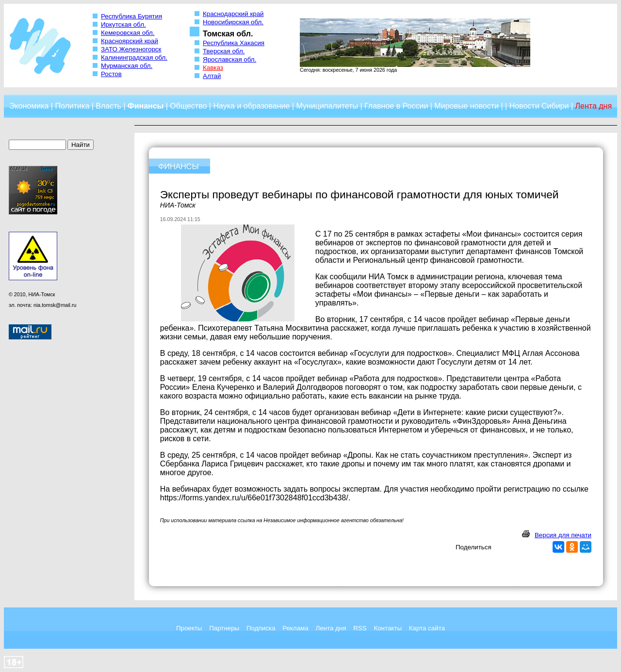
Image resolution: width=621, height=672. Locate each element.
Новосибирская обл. (233, 22)
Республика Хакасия (234, 43)
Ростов (111, 74)
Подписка (261, 628)
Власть (108, 106)
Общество (188, 106)
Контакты (388, 628)
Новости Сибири (539, 106)
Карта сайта (427, 628)
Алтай (212, 76)
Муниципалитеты (327, 106)
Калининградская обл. (134, 57)
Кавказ (213, 68)
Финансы (146, 106)
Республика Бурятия (131, 16)
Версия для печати (563, 535)
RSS (360, 628)
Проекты (189, 628)
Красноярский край (130, 41)
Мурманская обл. (127, 66)
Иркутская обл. (123, 24)
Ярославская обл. (229, 59)
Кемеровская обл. (128, 33)
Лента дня (331, 628)
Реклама (295, 628)
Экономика (29, 106)
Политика (72, 106)
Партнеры (224, 628)
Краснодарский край (233, 14)
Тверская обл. (224, 51)
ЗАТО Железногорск (131, 49)
